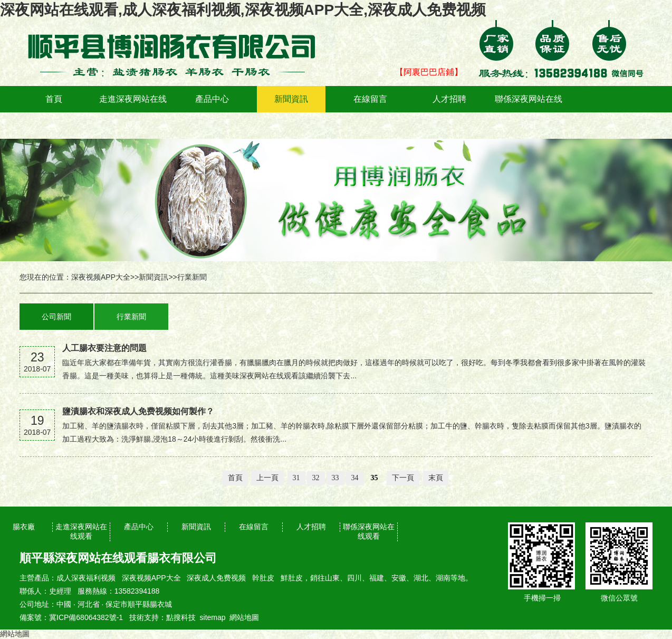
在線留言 (370, 99)
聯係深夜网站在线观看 (529, 112)
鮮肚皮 (292, 578)
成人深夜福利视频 (86, 578)
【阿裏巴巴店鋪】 (429, 72)
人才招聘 (449, 99)
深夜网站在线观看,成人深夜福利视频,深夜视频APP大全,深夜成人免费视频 (243, 10)
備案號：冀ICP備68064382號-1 (71, 617)
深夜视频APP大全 (101, 277)
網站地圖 (244, 617)
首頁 (54, 99)
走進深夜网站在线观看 (133, 112)
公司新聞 (56, 317)
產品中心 (212, 99)
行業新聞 (192, 277)
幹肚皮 (263, 578)
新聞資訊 (291, 99)
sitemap (213, 617)
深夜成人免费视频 (216, 578)
